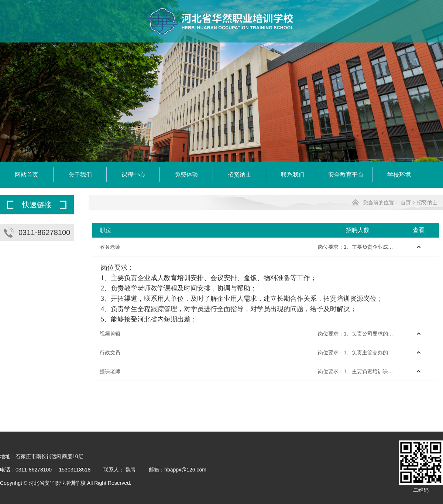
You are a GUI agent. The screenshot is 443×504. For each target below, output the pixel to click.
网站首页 (27, 175)
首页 (406, 202)
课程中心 (133, 175)
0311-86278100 (44, 232)
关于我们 (80, 175)
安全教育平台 (346, 175)
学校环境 (399, 175)
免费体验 (186, 175)
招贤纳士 (240, 175)
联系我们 (293, 175)
